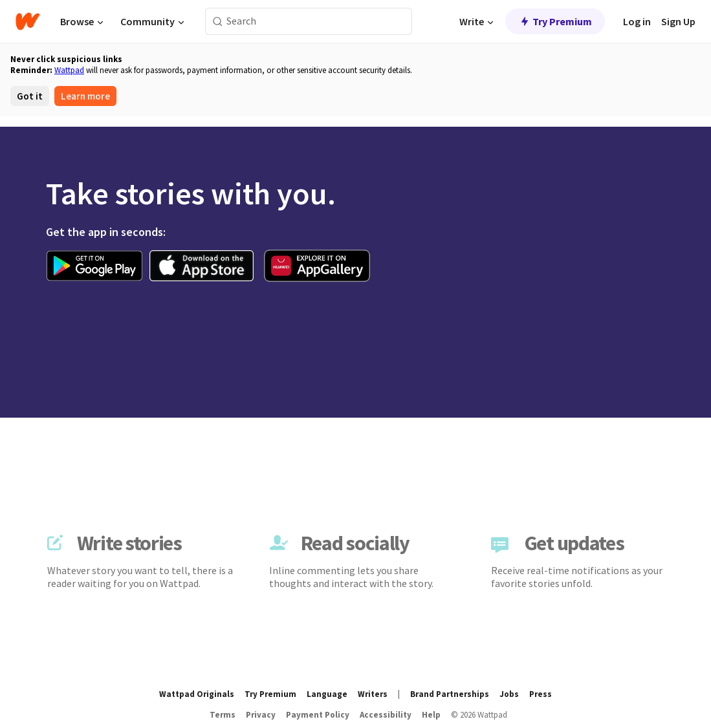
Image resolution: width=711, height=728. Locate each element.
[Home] (27, 21)
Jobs (509, 694)
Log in (637, 21)
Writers (373, 694)
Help (431, 715)
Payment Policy (318, 715)
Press (541, 694)
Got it (30, 96)
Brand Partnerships (450, 694)
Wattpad (69, 70)
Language (327, 694)
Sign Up (678, 21)
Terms (223, 715)
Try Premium (555, 21)
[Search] (218, 22)
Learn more (85, 96)
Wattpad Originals (197, 694)
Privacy (261, 715)
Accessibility (386, 715)
